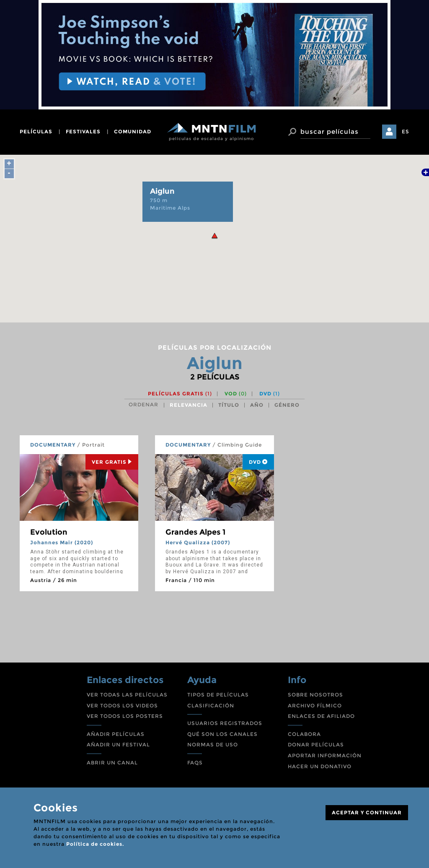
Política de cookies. (95, 844)
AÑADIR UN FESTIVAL (118, 745)
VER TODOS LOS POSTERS (125, 716)
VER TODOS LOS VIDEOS (122, 706)
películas (36, 131)
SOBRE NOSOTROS (315, 695)
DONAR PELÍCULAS (316, 745)
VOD (236, 394)
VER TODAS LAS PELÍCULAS (127, 695)
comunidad (133, 131)
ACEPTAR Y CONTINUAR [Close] (367, 812)
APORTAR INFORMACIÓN (325, 755)
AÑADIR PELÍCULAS (116, 734)
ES (406, 131)
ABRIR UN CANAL (112, 763)
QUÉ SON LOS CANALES (222, 734)
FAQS (195, 763)
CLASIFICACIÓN (211, 706)
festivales (83, 131)
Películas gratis (180, 394)
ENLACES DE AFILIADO (321, 716)
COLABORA (304, 734)
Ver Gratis (112, 462)
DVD (270, 394)
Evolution (49, 532)
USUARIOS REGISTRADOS (225, 723)
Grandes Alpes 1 (195, 532)
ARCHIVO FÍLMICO (315, 706)
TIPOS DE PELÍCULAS (218, 695)
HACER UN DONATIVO (320, 766)
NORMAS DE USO (213, 745)
